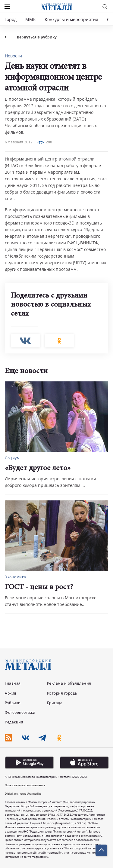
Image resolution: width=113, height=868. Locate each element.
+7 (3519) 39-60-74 (86, 823)
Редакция (14, 722)
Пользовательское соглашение (25, 785)
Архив (11, 693)
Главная (13, 683)
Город (11, 19)
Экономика (16, 577)
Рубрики (13, 703)
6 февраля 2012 (19, 142)
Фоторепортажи (20, 712)
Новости (13, 56)
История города (62, 693)
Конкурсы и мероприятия (72, 19)
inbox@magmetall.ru (60, 823)
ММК (31, 19)
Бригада (55, 703)
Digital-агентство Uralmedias (23, 794)
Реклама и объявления (69, 683)
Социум (12, 458)
